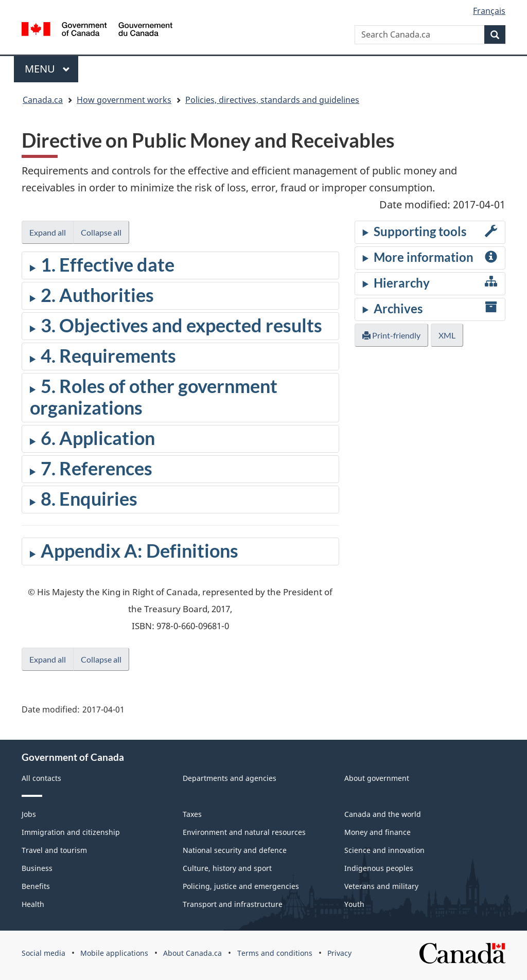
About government (377, 778)
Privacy (339, 953)
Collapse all (101, 232)
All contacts (41, 778)
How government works (124, 100)
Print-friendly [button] (391, 335)
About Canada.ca (192, 953)
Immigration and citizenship (71, 832)
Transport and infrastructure (233, 904)
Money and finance (377, 832)
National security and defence (235, 850)
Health (33, 904)
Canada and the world (383, 814)
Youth (354, 904)
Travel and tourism (54, 850)
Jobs (29, 814)
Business (37, 868)
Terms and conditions (275, 953)
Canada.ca (43, 100)
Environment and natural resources (244, 832)
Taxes (192, 814)
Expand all (48, 232)
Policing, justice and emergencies (241, 886)
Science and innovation (384, 850)
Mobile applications (114, 953)
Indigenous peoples (379, 868)
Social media (43, 953)
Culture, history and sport (227, 868)
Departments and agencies (230, 778)
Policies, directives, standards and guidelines (272, 100)
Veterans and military (381, 886)
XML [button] (447, 335)
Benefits (36, 886)
